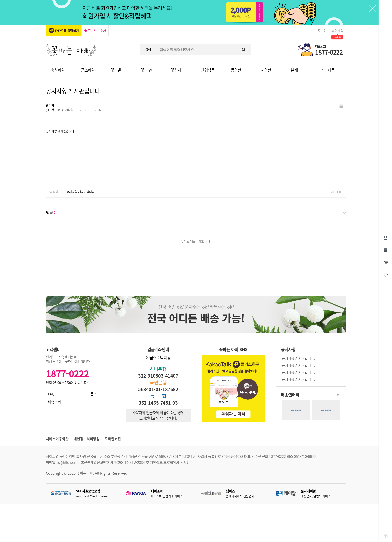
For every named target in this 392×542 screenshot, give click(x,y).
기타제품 (328, 70)
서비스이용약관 (57, 439)
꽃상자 (176, 70)
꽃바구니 (148, 70)
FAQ (51, 394)
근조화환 (88, 70)
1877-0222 (67, 373)
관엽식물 (208, 70)
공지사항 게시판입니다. (81, 192)
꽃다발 (116, 70)
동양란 (236, 70)
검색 (148, 49)
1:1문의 (91, 394)
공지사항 (288, 349)
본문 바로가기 (0, 0)
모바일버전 (113, 439)
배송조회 (54, 402)
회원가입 (337, 31)
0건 (50, 110)
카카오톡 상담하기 (67, 31)
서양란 (266, 70)
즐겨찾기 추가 (95, 31)
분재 (294, 70)
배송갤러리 (290, 395)
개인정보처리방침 (87, 439)
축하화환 (58, 70)
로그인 (322, 31)
